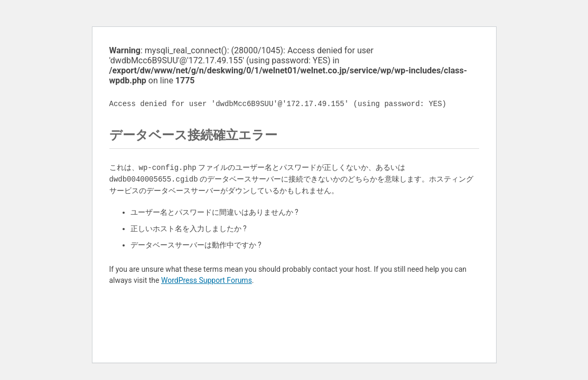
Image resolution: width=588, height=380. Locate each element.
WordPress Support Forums (207, 280)
